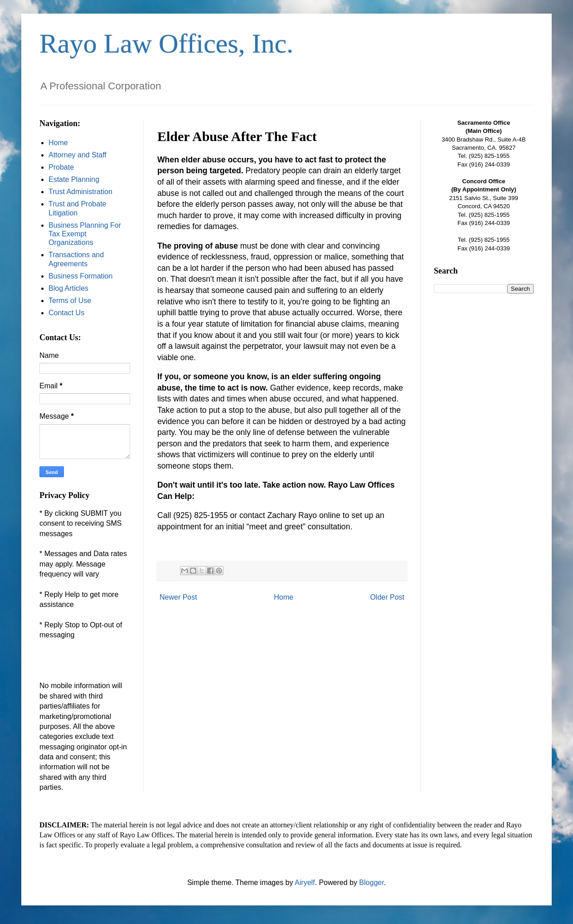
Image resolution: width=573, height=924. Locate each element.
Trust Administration (80, 192)
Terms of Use (70, 301)
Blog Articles (68, 288)
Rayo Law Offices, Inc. (166, 44)
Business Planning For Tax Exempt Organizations (85, 234)
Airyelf (305, 882)
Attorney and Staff (78, 155)
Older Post (387, 597)
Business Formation (80, 276)
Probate (61, 167)
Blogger (371, 882)
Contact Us (66, 313)
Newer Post (178, 597)
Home (284, 597)
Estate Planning (74, 179)
